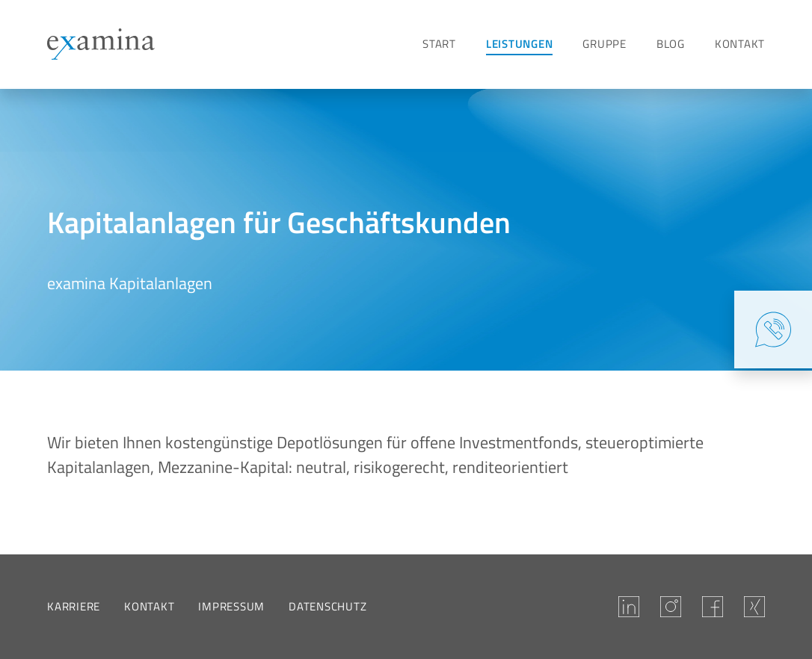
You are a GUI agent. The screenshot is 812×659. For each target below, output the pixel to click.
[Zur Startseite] (101, 44)
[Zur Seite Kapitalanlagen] (72, 120)
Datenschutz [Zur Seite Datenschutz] (327, 607)
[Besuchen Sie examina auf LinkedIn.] (629, 607)
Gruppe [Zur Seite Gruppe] (605, 44)
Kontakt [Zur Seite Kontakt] (740, 44)
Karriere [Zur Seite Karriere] (74, 607)
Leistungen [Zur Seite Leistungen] (520, 44)
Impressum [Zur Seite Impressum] (231, 607)
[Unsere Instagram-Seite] (671, 607)
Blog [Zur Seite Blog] (671, 44)
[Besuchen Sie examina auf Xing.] (754, 607)
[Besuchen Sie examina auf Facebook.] (713, 607)
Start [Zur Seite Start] (439, 44)
